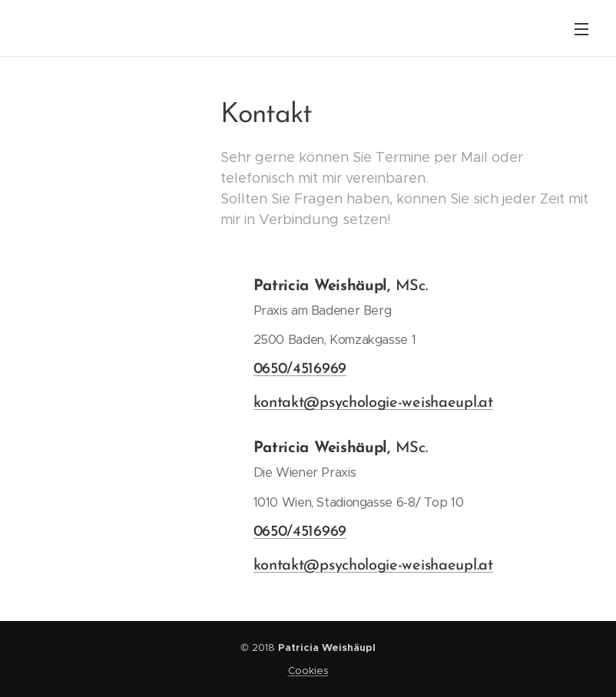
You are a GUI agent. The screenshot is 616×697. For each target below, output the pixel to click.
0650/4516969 (299, 369)
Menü (581, 29)
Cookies (308, 671)
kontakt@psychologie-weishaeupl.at (373, 403)
